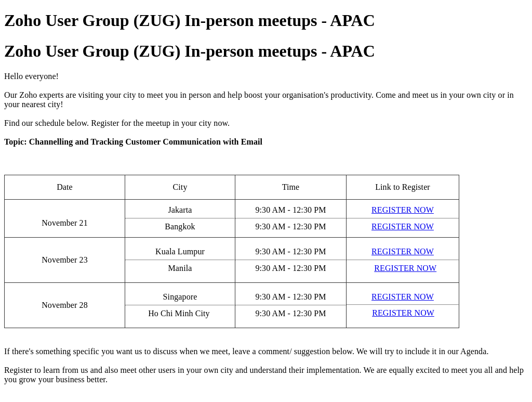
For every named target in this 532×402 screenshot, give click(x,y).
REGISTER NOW (403, 210)
